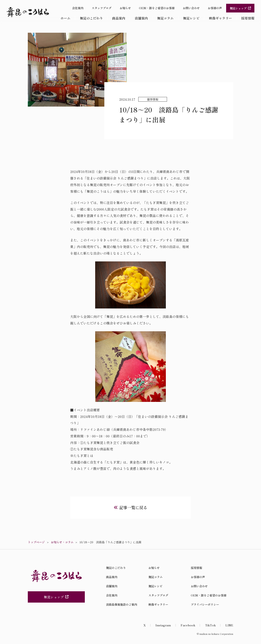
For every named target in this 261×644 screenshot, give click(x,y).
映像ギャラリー (220, 18)
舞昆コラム (165, 18)
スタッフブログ (102, 8)
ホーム (65, 18)
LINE (229, 625)
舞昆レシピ (191, 18)
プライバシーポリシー (205, 604)
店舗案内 (141, 18)
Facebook (188, 625)
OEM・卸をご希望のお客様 (157, 8)
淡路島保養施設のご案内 (122, 604)
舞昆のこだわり (91, 18)
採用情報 (248, 18)
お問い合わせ (191, 8)
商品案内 (119, 18)
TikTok (210, 625)
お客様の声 (215, 8)
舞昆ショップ (240, 8)
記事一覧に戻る (133, 507)
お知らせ (125, 8)
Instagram (163, 625)
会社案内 (78, 8)
